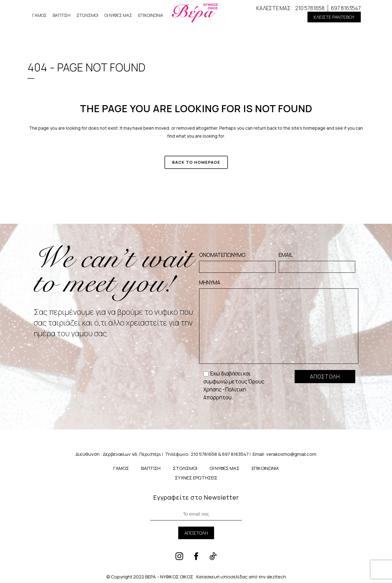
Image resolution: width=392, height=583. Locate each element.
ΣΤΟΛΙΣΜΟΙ (87, 15)
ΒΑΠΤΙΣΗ (62, 15)
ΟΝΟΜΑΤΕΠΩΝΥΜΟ (237, 262)
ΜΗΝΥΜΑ (279, 321)
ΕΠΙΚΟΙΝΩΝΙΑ (151, 15)
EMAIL (317, 262)
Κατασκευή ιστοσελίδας (222, 577)
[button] (334, 17)
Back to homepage (196, 162)
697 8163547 (346, 8)
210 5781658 (310, 8)
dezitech (276, 577)
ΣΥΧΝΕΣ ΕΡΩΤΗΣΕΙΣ (196, 478)
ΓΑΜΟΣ (39, 15)
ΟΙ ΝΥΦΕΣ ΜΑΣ (118, 15)
